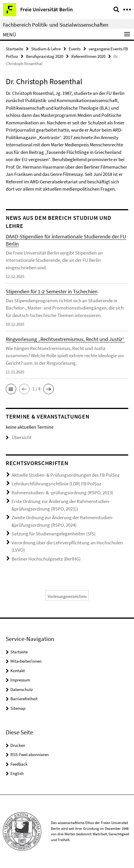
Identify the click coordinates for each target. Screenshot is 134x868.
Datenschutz (22, 689)
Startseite (14, 49)
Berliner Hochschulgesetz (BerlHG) (46, 559)
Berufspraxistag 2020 (45, 56)
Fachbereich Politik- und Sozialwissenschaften (56, 25)
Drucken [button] (18, 745)
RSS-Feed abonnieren (30, 754)
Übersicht (19, 437)
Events (75, 49)
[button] (11, 389)
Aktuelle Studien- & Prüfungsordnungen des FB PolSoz (66, 475)
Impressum (20, 680)
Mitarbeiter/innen (26, 661)
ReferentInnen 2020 (88, 56)
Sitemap (18, 708)
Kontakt (18, 671)
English (17, 773)
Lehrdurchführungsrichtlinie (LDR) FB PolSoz (56, 484)
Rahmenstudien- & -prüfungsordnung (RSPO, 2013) (62, 493)
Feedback (19, 764)
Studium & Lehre (46, 49)
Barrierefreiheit (24, 699)
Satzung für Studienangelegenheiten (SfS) (54, 534)
